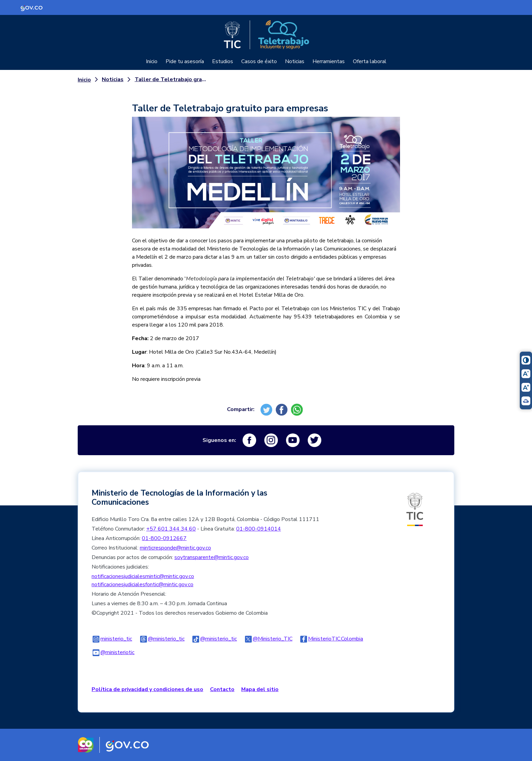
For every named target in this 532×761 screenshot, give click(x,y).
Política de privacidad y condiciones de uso (147, 689)
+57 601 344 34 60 (171, 529)
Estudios (223, 61)
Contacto (222, 689)
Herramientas (329, 61)
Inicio (152, 61)
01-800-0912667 (164, 538)
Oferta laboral (370, 61)
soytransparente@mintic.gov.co (212, 557)
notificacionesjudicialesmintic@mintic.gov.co (143, 576)
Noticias (295, 61)
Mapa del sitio (260, 689)
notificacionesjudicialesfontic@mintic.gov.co (142, 584)
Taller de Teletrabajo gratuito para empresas (172, 79)
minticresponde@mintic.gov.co (175, 548)
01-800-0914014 (259, 529)
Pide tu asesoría (185, 61)
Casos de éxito (259, 61)
